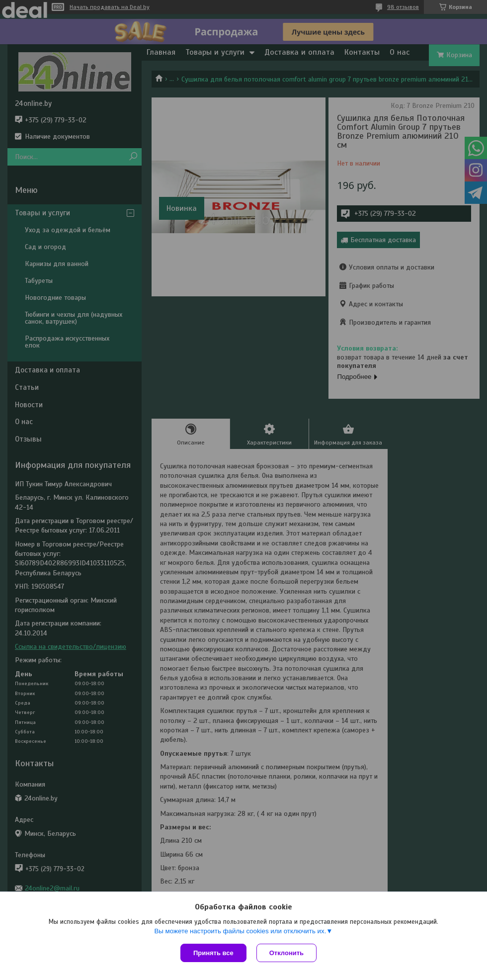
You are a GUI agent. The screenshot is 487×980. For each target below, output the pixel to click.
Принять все (213, 953)
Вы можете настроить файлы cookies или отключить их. (240, 931)
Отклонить (286, 953)
